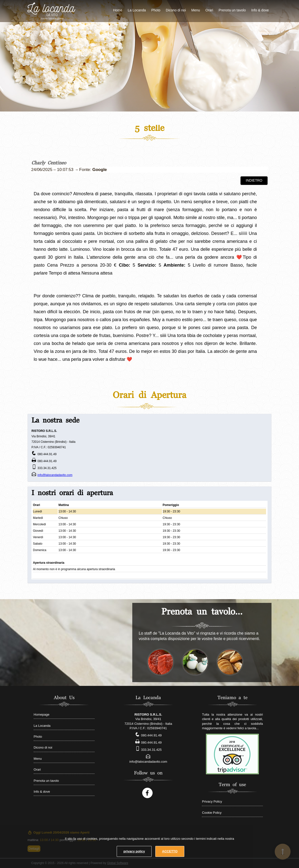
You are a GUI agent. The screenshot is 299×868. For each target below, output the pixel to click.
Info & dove (260, 10)
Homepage (42, 714)
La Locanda (137, 10)
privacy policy (134, 851)
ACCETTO (170, 851)
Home (118, 10)
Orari (209, 10)
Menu (196, 10)
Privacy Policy (212, 801)
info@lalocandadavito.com (55, 475)
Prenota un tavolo (232, 10)
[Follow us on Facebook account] (147, 793)
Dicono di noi (176, 10)
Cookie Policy (212, 813)
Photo (156, 10)
